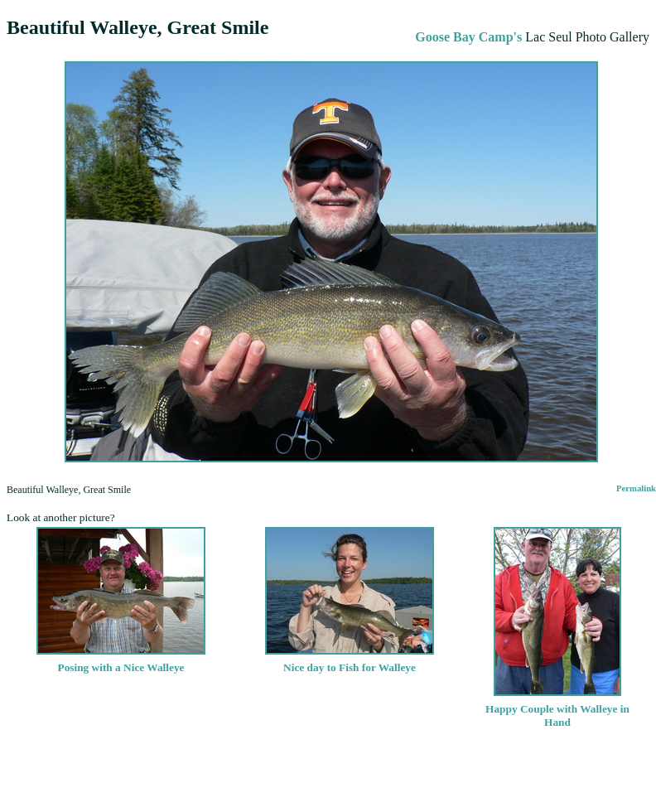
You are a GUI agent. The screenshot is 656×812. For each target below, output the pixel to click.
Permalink (636, 488)
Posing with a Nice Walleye (121, 661)
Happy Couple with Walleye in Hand (557, 709)
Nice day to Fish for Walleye (350, 661)
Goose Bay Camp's (468, 37)
